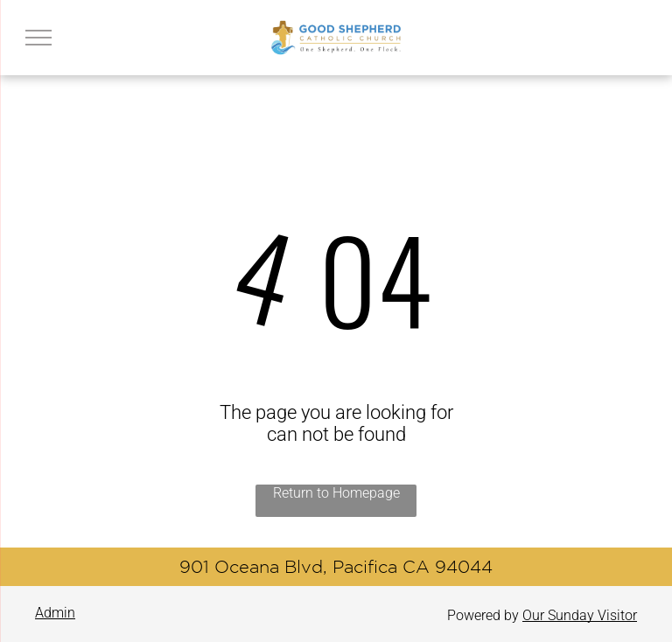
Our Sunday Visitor (580, 615)
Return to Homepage (336, 493)
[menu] (38, 38)
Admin (55, 613)
